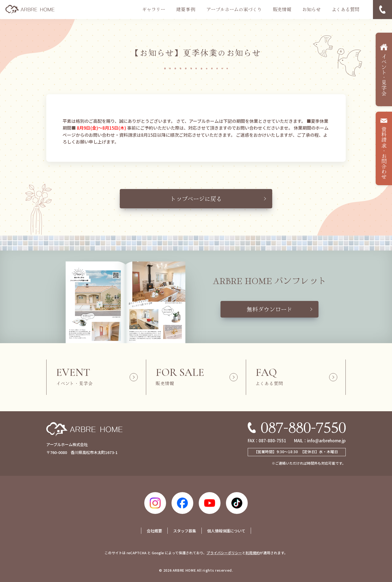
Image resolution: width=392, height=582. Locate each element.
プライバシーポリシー (224, 553)
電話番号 (382, 10)
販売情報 (282, 9)
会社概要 (154, 531)
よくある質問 (345, 9)
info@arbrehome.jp (326, 440)
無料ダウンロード (269, 309)
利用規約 (253, 553)
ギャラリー (154, 9)
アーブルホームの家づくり (234, 9)
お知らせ (311, 9)
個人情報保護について (226, 531)
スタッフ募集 (185, 531)
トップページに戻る (196, 199)
